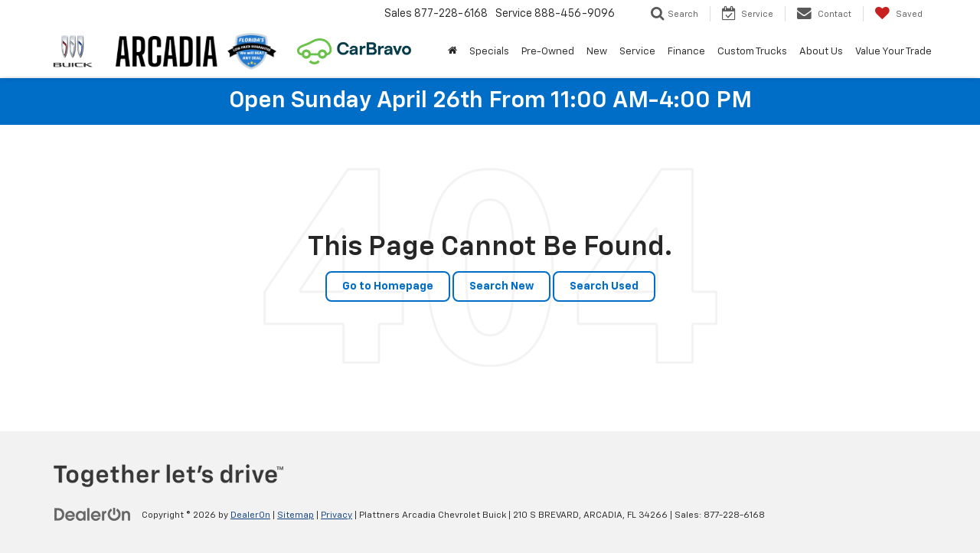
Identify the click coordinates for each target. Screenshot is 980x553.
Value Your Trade (893, 52)
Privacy (336, 515)
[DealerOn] (93, 515)
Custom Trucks (752, 52)
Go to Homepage (388, 286)
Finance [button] (686, 52)
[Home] (452, 52)
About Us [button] (821, 52)
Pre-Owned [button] (548, 52)
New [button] (597, 52)
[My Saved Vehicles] (898, 14)
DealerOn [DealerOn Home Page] (250, 515)
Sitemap (296, 515)
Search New (501, 286)
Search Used (604, 286)
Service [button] (637, 52)
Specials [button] (489, 52)
